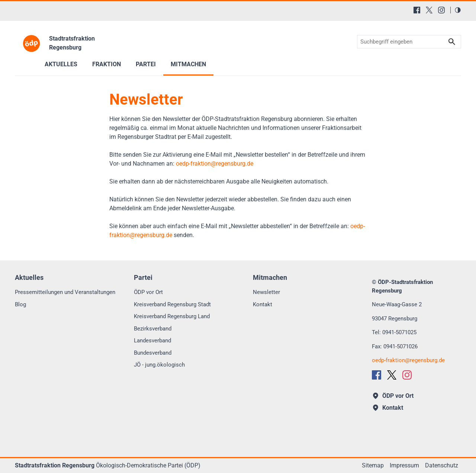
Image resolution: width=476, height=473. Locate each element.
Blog (20, 304)
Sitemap (373, 465)
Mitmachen (188, 64)
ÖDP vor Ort (148, 292)
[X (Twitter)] (429, 10)
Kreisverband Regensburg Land (172, 316)
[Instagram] (441, 10)
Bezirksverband (153, 329)
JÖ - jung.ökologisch (159, 365)
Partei (146, 64)
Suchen (452, 42)
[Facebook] (417, 10)
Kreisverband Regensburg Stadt (172, 304)
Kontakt (263, 304)
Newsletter (266, 292)
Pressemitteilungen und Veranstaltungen (65, 292)
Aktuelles (61, 64)
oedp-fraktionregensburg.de (215, 164)
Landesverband (152, 341)
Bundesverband (153, 353)
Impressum (404, 465)
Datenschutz (442, 465)
